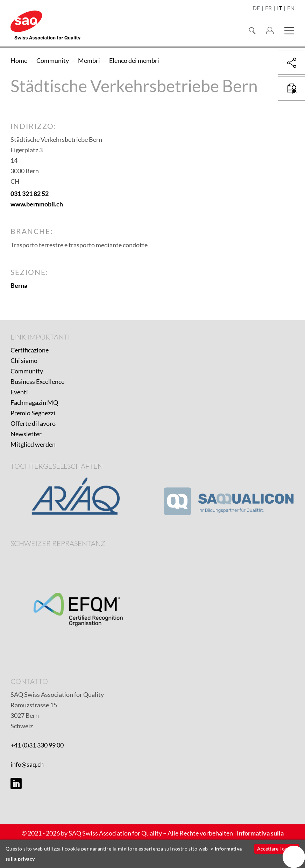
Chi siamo (24, 360)
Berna (19, 285)
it (279, 8)
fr (268, 8)
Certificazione (30, 350)
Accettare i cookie (277, 849)
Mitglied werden (33, 444)
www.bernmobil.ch (37, 204)
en (291, 8)
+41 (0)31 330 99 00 (37, 745)
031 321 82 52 (30, 194)
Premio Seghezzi (33, 413)
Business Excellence (37, 381)
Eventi (19, 392)
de (256, 8)
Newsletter (26, 434)
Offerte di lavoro (33, 423)
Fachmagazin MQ (34, 402)
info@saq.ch (27, 764)
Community (27, 371)
